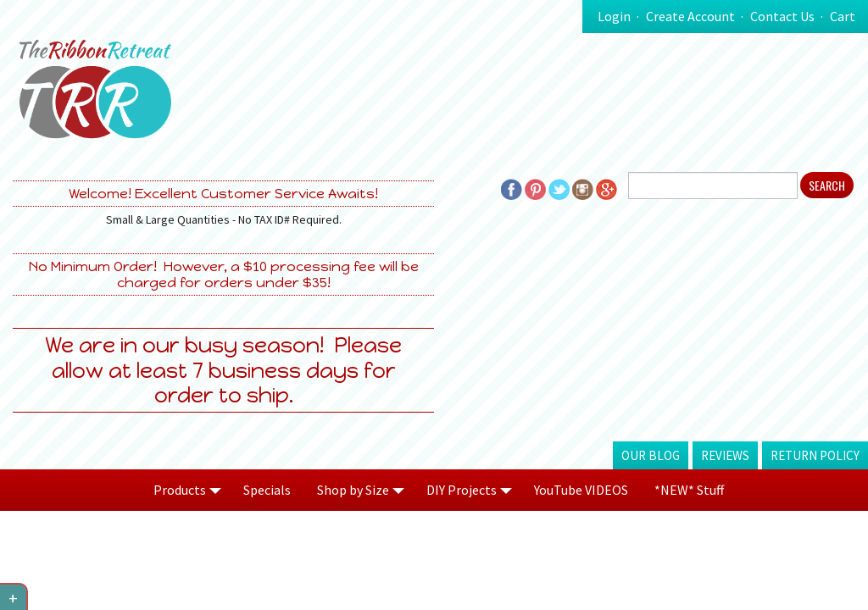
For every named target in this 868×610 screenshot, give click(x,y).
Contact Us (782, 16)
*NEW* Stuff (689, 490)
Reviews (725, 455)
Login (614, 16)
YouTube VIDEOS (581, 490)
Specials (267, 490)
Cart (843, 16)
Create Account (690, 16)
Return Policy (815, 455)
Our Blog (651, 455)
